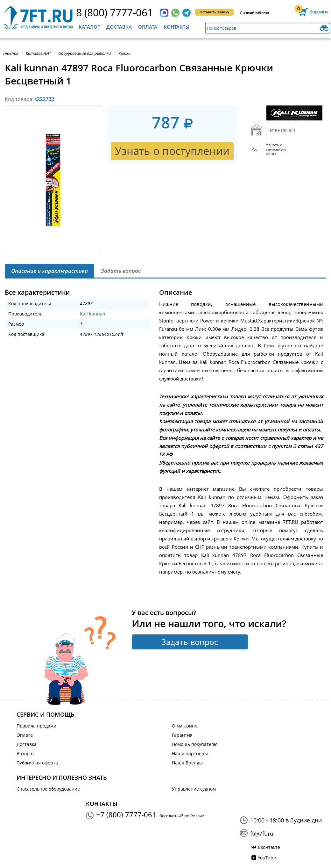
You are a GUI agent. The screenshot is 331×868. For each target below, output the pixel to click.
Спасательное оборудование (48, 789)
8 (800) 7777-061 (115, 12)
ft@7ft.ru (262, 834)
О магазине (185, 726)
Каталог (89, 27)
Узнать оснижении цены (276, 149)
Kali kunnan (93, 314)
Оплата (148, 27)
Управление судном (194, 789)
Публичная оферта (37, 763)
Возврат (25, 753)
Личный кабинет (255, 12)
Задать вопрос (190, 642)
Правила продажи (36, 726)
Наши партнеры (190, 753)
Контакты (176, 27)
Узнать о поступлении (172, 151)
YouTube (267, 858)
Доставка (119, 27)
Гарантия (182, 735)
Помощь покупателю (195, 744)
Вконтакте (269, 847)
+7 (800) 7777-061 (126, 814)
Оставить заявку (214, 12)
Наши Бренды (187, 763)
